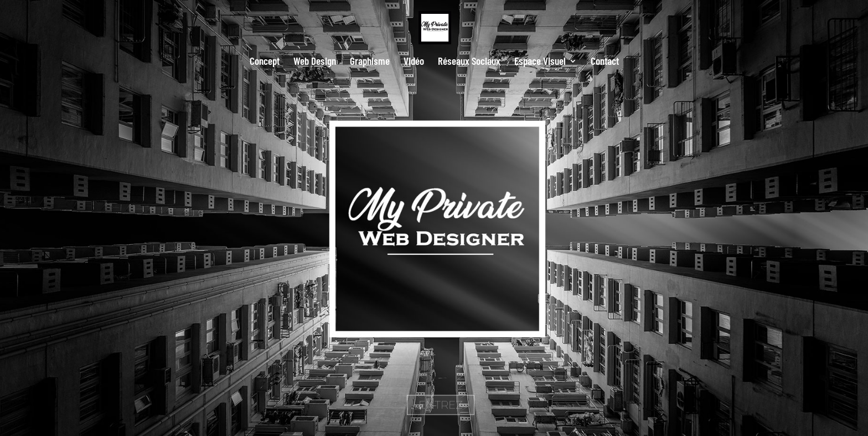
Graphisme (370, 62)
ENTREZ (441, 413)
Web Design (315, 62)
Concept (265, 62)
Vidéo (414, 62)
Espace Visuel (540, 62)
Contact (605, 62)
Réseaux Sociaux (469, 62)
